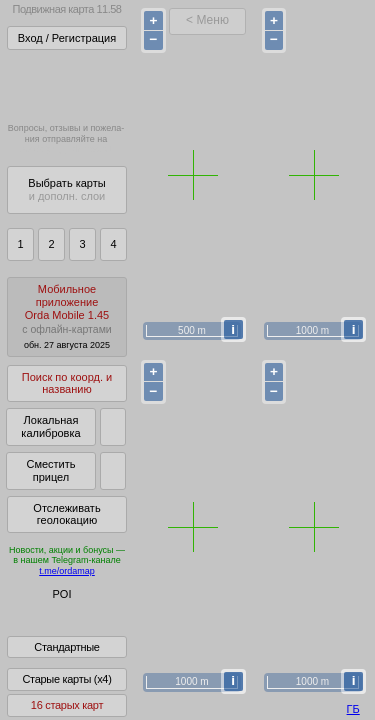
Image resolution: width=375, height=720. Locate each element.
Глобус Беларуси (56, 612)
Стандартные (66, 661)
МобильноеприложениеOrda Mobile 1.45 (67, 316)
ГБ (353, 709)
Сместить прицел (50, 470)
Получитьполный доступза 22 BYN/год (66, 84)
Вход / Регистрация (67, 38)
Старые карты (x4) (66, 693)
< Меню (207, 20)
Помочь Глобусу (54, 629)
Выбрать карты (66, 189)
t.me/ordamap (67, 571)
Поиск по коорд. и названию (67, 383)
